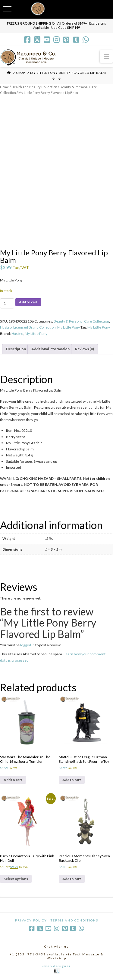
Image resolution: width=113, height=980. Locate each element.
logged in (27, 645)
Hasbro (6, 327)
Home (5, 87)
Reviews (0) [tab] (85, 349)
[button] (106, 56)
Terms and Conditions (74, 920)
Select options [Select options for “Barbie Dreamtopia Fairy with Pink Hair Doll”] (16, 879)
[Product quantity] (7, 303)
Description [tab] (16, 349)
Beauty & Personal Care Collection (81, 321)
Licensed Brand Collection (35, 327)
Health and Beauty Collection (34, 87)
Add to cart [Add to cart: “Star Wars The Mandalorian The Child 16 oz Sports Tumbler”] (13, 780)
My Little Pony (69, 327)
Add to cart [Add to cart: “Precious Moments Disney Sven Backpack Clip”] (72, 879)
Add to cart (28, 302)
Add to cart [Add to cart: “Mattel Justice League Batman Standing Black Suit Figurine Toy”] (72, 780)
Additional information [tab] (50, 349)
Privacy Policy (31, 920)
